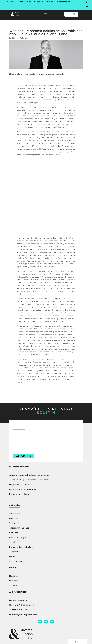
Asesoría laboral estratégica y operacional (29, 475)
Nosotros (10, 2)
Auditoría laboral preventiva (23, 489)
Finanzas (14, 533)
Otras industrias (17, 561)
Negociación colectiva (20, 485)
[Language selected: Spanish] (78, 642)
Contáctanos (63, 2)
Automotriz (15, 552)
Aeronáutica (15, 514)
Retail (12, 557)
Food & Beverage (17, 538)
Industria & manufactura (21, 547)
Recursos (14, 581)
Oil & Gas (13, 518)
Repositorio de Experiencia (30, 2)
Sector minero (16, 523)
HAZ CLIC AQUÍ (24, 456)
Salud (12, 542)
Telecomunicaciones (19, 528)
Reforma (24, 38)
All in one (50, 2)
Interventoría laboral (19, 494)
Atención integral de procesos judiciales (29, 480)
